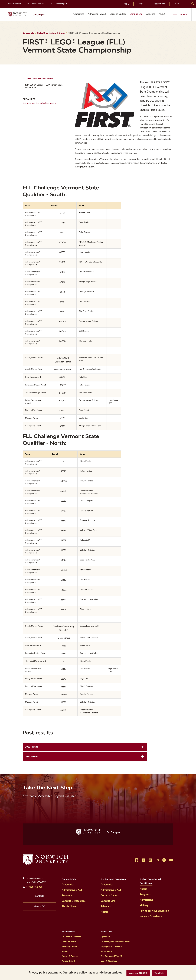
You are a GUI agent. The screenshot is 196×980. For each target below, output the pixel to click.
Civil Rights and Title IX (111, 956)
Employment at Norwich (111, 946)
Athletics (151, 14)
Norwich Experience (151, 916)
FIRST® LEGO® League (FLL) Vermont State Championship (43, 86)
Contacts (40, 896)
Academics (79, 14)
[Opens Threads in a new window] (150, 860)
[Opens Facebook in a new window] (137, 860)
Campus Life (136, 14)
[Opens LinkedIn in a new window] (157, 860)
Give (177, 4)
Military (144, 905)
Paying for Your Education (154, 911)
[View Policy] (160, 973)
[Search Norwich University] (193, 4)
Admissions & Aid (97, 14)
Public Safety (106, 951)
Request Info (159, 4)
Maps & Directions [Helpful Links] (109, 961)
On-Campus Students (71, 937)
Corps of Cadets (118, 14)
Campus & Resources (74, 901)
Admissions (146, 900)
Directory (60, 4)
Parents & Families (70, 956)
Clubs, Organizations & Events (51, 33)
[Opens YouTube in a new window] (171, 860)
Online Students (69, 942)
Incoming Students (70, 946)
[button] (138, 973)
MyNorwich (106, 937)
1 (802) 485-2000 (34, 887)
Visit (141, 4)
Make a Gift (40, 906)
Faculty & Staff (68, 961)
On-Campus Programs (113, 879)
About (162, 14)
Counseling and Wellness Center (115, 942)
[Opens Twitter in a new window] (144, 860)
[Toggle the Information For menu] (27, 3)
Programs (145, 894)
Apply (126, 4)
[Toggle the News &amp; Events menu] (50, 3)
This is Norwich (70, 906)
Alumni (65, 951)
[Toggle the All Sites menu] (180, 14)
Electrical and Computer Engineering (39, 103)
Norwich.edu (69, 879)
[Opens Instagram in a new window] (164, 860)
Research (67, 895)
